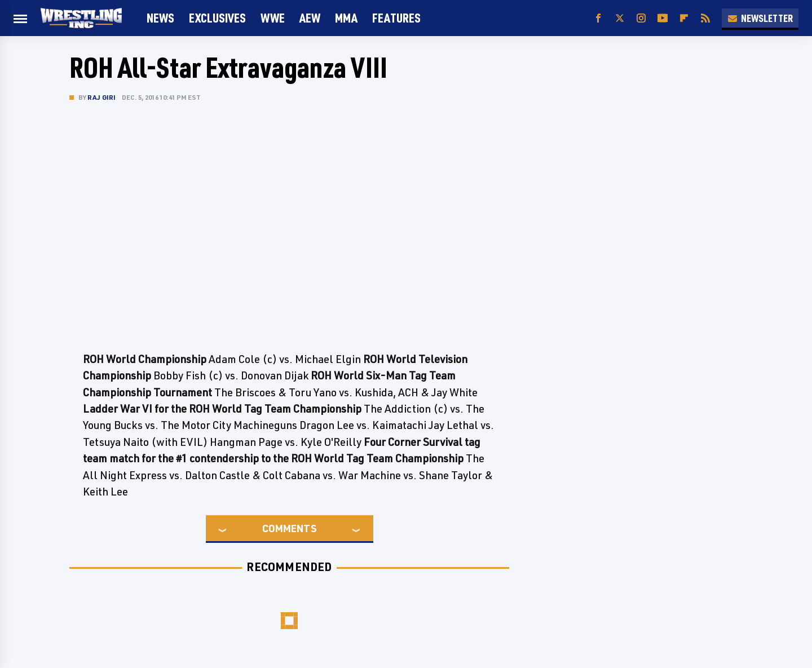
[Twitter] (620, 18)
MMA (346, 18)
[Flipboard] (684, 18)
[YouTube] (663, 18)
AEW (310, 18)
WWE (273, 18)
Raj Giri (102, 97)
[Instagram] (641, 18)
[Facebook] (598, 18)
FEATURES (396, 18)
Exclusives (217, 18)
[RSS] (705, 18)
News (160, 18)
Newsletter (760, 18)
